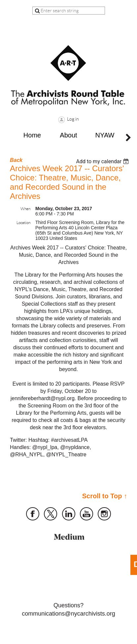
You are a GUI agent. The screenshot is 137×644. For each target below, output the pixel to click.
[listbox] (103, 161)
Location (23, 223)
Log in (73, 119)
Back (16, 160)
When (25, 209)
